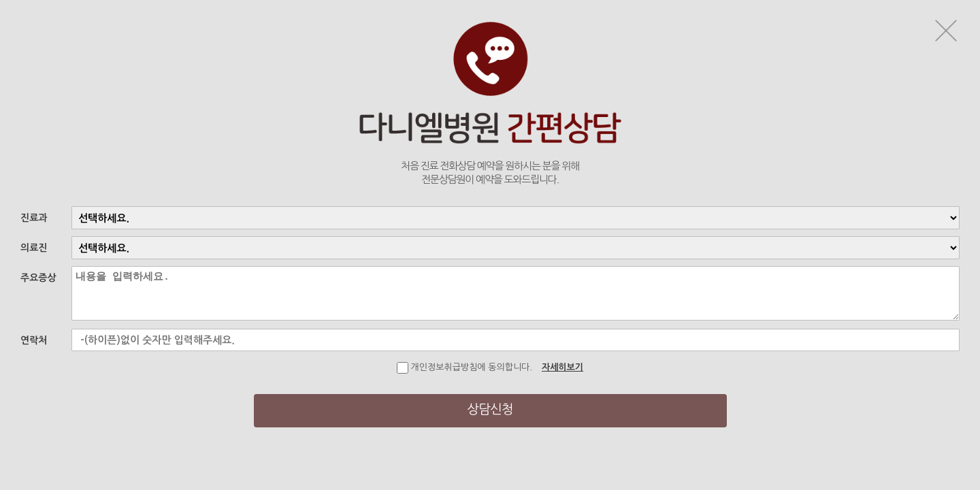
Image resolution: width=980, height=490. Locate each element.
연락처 (34, 340)
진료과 (34, 218)
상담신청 (490, 409)
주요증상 (38, 278)
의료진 (34, 248)
